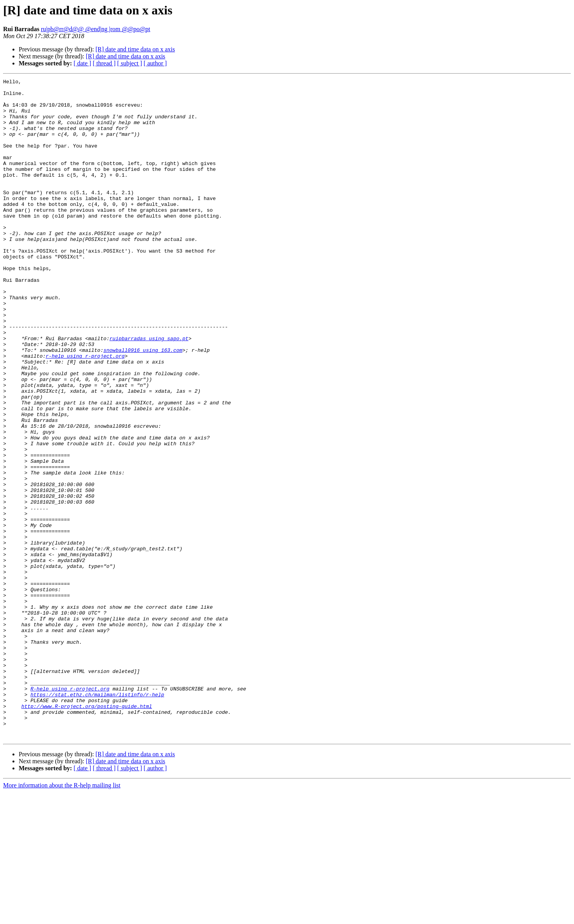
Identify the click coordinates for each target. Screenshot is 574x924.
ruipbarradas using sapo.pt (149, 391)
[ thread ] (104, 63)
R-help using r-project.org (70, 811)
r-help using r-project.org (85, 412)
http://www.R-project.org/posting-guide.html (87, 832)
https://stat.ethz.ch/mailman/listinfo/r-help (97, 818)
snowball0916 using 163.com (143, 405)
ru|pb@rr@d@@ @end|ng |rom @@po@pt (96, 29)
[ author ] (155, 63)
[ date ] (82, 63)
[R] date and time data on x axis (135, 49)
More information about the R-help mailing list (62, 917)
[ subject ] (130, 63)
